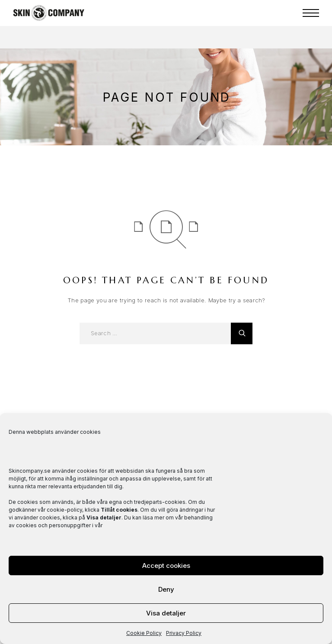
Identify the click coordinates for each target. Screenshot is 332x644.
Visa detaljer (166, 613)
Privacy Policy (184, 633)
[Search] (242, 333)
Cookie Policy (144, 633)
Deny (166, 589)
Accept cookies (166, 566)
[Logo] (49, 13)
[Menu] (311, 13)
